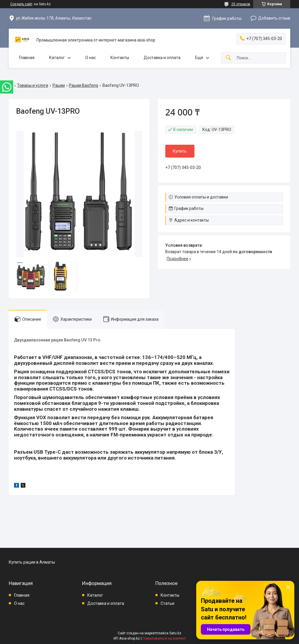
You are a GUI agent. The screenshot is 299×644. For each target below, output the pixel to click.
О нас (91, 58)
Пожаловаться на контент (164, 638)
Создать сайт (21, 4)
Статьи (167, 603)
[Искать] (228, 58)
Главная (27, 58)
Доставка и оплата (162, 58)
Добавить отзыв (274, 18)
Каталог (57, 58)
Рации (59, 85)
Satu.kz (175, 633)
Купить (180, 151)
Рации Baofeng (84, 85)
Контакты (120, 58)
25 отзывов (241, 4)
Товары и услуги (33, 85)
